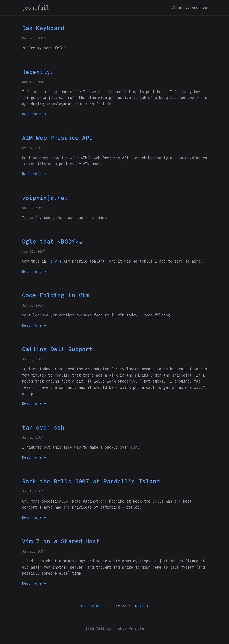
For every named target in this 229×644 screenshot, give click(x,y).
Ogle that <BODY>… (52, 241)
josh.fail (35, 8)
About (178, 8)
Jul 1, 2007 (33, 491)
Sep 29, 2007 (33, 252)
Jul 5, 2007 (33, 305)
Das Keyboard (43, 28)
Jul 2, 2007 (33, 437)
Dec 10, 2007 (33, 82)
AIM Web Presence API (57, 138)
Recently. (38, 72)
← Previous (92, 606)
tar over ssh (43, 428)
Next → (142, 606)
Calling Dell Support (57, 349)
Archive (199, 8)
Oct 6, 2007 (33, 148)
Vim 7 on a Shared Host (61, 541)
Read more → (34, 114)
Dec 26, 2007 (33, 38)
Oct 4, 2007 (33, 208)
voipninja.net (45, 198)
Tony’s (55, 261)
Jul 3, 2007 (33, 359)
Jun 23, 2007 (33, 551)
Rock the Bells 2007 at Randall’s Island (91, 481)
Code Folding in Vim (56, 295)
